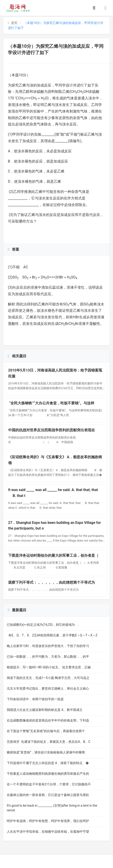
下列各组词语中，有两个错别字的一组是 (40, 699)
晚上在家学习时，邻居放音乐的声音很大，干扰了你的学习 (48, 646)
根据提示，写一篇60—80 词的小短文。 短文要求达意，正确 (49, 667)
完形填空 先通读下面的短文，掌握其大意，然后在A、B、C (49, 742)
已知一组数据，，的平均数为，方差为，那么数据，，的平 (48, 657)
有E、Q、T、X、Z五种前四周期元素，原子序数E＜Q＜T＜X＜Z (52, 635)
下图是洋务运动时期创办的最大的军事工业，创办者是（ (54, 555)
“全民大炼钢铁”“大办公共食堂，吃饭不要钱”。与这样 (51, 403)
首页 (13, 23)
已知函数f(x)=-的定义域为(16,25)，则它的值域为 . (43, 625)
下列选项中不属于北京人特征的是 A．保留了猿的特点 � (48, 763)
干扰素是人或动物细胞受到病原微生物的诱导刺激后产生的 (48, 774)
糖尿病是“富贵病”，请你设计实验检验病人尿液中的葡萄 (46, 752)
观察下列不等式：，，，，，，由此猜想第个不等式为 (53, 582)
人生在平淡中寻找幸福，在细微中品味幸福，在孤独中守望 (48, 832)
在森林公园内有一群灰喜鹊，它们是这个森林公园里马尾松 (48, 795)
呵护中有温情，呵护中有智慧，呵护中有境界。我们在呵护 (48, 821)
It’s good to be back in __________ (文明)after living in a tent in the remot (52, 808)
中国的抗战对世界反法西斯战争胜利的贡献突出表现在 (53, 430)
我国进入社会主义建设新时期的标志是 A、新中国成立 (47, 710)
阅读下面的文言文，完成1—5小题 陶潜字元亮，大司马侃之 (48, 678)
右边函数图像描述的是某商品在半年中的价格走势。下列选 (48, 720)
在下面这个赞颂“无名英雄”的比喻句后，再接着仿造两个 (46, 731)
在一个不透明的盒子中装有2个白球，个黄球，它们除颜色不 (49, 784)
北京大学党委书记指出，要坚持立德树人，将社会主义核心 (48, 688)
